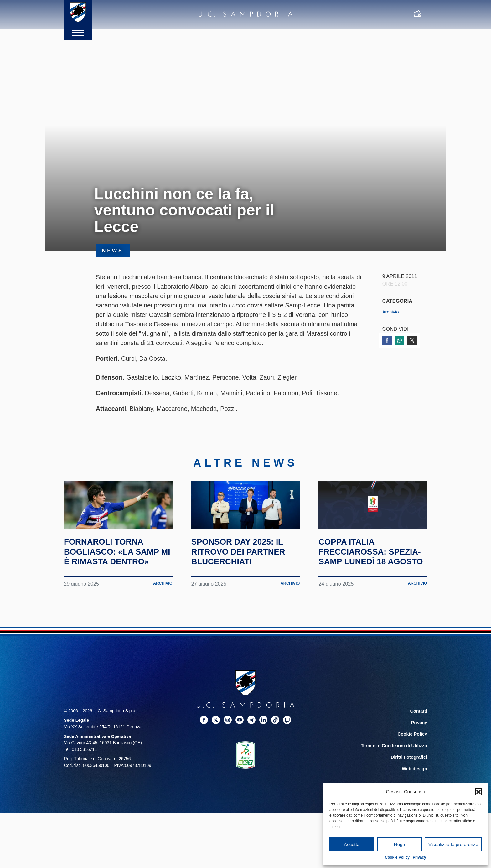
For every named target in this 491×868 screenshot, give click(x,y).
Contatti (419, 741)
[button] (478, 792)
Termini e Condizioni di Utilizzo (395, 775)
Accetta (352, 844)
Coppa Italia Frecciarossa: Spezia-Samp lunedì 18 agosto (369, 576)
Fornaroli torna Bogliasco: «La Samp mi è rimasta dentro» (111, 576)
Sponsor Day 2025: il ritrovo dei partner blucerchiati (246, 571)
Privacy (419, 857)
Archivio (391, 312)
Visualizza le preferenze (453, 844)
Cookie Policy (397, 857)
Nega (400, 844)
